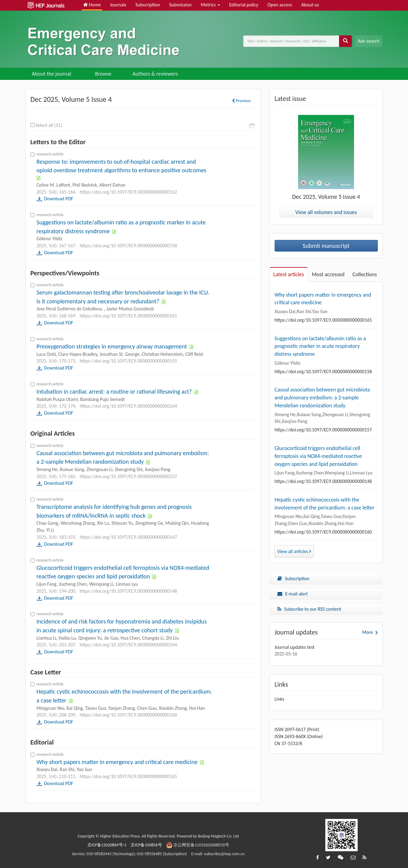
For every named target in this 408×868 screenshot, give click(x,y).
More (368, 632)
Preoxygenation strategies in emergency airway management (113, 346)
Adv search (368, 41)
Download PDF (59, 199)
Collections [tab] (365, 274)
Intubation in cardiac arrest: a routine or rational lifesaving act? (115, 391)
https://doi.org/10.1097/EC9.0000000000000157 (128, 476)
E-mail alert (293, 594)
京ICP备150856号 (146, 845)
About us (310, 5)
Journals (118, 5)
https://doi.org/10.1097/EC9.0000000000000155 (128, 361)
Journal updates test (295, 647)
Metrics (210, 5)
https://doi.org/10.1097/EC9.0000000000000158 (128, 246)
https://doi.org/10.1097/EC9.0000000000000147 (128, 537)
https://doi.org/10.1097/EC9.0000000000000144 (128, 645)
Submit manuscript (326, 246)
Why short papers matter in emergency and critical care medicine (118, 762)
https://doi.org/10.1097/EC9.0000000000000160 (128, 715)
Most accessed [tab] (328, 274)
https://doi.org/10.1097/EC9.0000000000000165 (128, 776)
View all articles (294, 551)
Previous (241, 101)
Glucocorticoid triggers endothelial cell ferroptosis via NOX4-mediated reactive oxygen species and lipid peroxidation (318, 456)
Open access (280, 5)
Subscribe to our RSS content (309, 609)
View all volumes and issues (326, 212)
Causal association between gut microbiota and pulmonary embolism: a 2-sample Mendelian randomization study (322, 397)
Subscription (148, 5)
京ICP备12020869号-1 (107, 845)
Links (280, 699)
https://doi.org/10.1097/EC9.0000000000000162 (128, 192)
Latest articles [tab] (289, 274)
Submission (180, 5)
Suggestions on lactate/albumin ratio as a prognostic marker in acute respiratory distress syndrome (320, 346)
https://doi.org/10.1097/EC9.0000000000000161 (128, 316)
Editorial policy (244, 5)
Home (92, 5)
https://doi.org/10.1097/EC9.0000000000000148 (128, 591)
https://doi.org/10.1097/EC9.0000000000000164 (128, 406)
